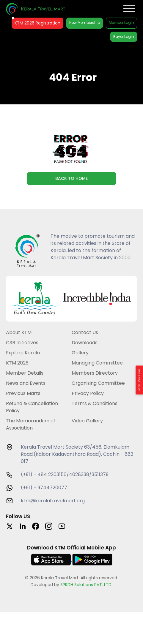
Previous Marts (23, 393)
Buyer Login (124, 37)
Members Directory (95, 373)
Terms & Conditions (95, 403)
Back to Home (71, 178)
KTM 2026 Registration (37, 23)
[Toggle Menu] (129, 9)
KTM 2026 (17, 363)
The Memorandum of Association (31, 424)
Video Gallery (87, 421)
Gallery (80, 353)
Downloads (85, 343)
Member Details (25, 373)
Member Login (121, 23)
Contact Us (85, 332)
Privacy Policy (88, 393)
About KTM (19, 332)
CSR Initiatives (22, 343)
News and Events (26, 383)
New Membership (85, 23)
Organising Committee (98, 383)
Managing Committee (97, 363)
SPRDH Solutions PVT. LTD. (86, 585)
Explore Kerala (23, 353)
